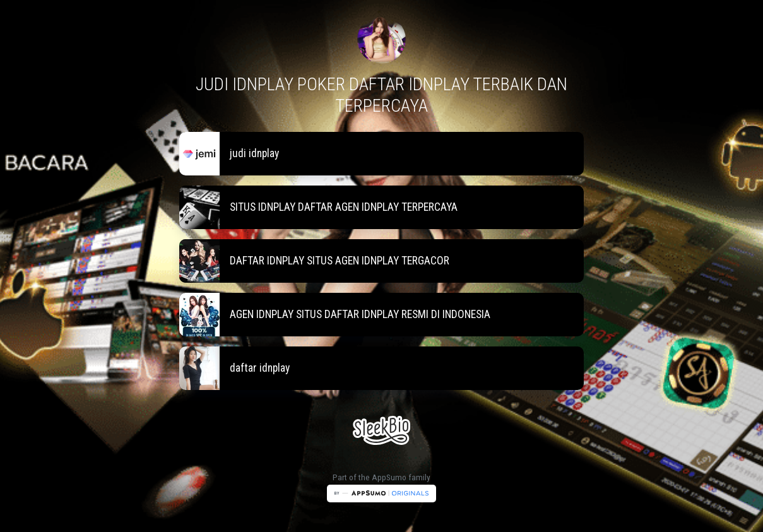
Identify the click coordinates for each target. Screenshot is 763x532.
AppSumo (390, 477)
